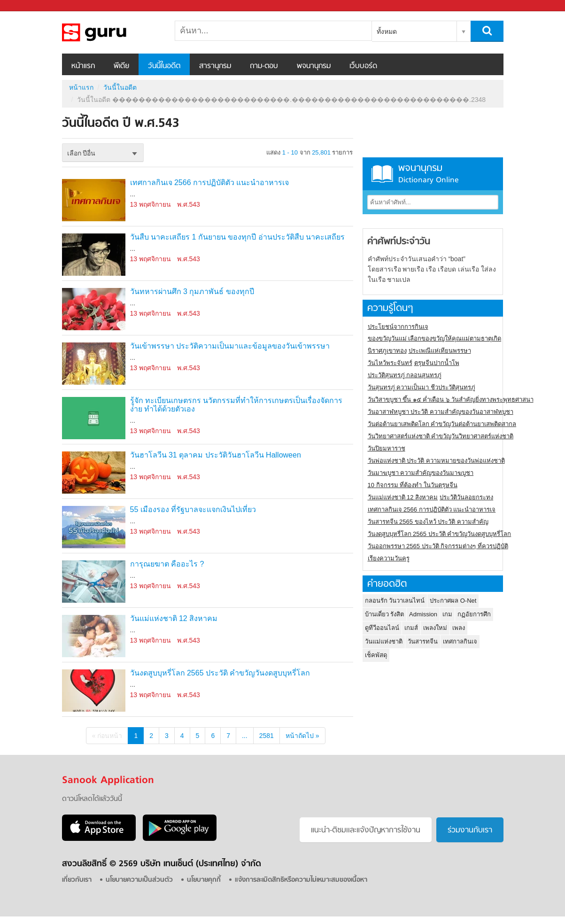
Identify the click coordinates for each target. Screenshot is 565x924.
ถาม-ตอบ (264, 66)
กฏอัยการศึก (474, 614)
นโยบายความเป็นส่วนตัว (139, 880)
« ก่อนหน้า (107, 736)
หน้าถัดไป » (302, 736)
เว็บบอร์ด (363, 66)
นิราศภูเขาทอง (387, 351)
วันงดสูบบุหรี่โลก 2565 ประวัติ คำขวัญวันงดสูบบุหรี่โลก (220, 673)
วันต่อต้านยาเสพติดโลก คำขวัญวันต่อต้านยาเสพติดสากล (442, 424)
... (245, 736)
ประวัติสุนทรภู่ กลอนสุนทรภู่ (405, 375)
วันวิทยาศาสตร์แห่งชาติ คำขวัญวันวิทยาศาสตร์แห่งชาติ (441, 436)
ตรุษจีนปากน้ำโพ (437, 363)
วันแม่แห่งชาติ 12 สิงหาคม (174, 618)
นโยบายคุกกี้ (204, 880)
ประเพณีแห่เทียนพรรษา (440, 351)
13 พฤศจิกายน (151, 204)
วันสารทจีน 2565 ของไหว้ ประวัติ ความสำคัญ (428, 522)
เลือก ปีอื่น (81, 153)
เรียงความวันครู (389, 558)
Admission (423, 614)
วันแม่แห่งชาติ (384, 641)
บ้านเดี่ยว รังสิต (385, 614)
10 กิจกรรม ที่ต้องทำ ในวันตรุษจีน (413, 485)
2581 (267, 736)
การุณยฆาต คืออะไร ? (167, 564)
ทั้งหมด (387, 31)
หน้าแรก (83, 66)
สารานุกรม (215, 66)
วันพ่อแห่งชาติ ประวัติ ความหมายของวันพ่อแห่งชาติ (436, 461)
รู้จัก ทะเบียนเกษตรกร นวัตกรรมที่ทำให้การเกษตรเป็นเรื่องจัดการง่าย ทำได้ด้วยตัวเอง (236, 405)
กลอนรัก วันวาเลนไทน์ (395, 601)
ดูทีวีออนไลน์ (382, 628)
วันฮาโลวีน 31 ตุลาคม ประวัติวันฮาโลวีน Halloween (216, 455)
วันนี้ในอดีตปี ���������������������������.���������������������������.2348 (111, 32)
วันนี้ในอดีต (164, 66)
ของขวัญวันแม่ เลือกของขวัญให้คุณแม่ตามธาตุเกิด (435, 338)
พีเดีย (121, 66)
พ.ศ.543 (189, 204)
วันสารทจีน (423, 641)
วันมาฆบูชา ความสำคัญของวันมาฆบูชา (421, 473)
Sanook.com (28, 6)
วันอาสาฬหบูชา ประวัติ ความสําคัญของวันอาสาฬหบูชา (441, 412)
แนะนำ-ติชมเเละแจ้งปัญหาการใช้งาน (366, 831)
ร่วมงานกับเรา (470, 831)
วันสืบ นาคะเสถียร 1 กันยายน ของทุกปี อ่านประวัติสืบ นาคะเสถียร (238, 237)
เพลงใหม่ (435, 628)
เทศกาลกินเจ (460, 641)
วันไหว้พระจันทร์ (390, 363)
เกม (447, 614)
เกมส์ (411, 628)
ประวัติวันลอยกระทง (466, 497)
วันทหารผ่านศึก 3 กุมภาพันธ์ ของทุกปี (192, 291)
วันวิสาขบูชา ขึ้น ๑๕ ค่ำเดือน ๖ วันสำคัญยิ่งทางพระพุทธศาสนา (451, 400)
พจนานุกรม (314, 66)
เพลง (459, 628)
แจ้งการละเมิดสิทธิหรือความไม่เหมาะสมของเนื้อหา (301, 880)
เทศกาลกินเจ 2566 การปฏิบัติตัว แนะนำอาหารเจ (210, 182)
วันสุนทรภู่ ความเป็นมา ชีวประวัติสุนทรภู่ (422, 387)
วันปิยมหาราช (387, 448)
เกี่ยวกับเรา (77, 880)
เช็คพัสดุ (376, 655)
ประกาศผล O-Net (453, 601)
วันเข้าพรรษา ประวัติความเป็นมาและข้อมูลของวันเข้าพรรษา (230, 346)
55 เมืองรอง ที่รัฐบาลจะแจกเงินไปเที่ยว (193, 509)
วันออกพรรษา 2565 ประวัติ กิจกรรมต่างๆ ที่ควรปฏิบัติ (438, 546)
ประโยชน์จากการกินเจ (398, 327)
